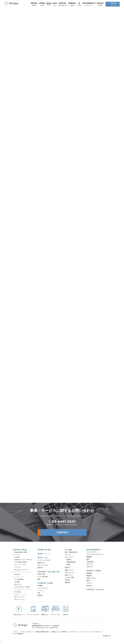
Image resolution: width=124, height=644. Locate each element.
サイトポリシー (74, 632)
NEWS (49, 4)
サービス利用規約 (18, 634)
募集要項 (90, 576)
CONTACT (113, 4)
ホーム (16, 632)
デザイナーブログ (43, 565)
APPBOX (18, 557)
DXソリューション (20, 597)
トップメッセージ (43, 588)
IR (79, 4)
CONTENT (62, 4)
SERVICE (34, 4)
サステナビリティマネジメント (96, 555)
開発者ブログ (41, 563)
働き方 (89, 581)
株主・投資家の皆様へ (72, 552)
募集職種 (90, 573)
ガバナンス (90, 564)
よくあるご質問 (70, 578)
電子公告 (68, 580)
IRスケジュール (70, 573)
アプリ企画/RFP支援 (21, 562)
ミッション (41, 591)
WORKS (42, 4)
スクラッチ (18, 567)
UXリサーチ (18, 585)
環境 (88, 560)
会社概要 (41, 586)
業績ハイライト (70, 570)
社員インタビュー (92, 578)
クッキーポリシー (96, 632)
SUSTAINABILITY (89, 4)
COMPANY (72, 4)
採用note (40, 568)
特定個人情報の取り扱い (43, 632)
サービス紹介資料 (43, 577)
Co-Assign (18, 592)
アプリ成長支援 (19, 580)
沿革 (39, 593)
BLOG (54, 4)
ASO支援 (18, 582)
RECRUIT (100, 4)
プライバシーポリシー (27, 632)
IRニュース (69, 555)
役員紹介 (41, 596)
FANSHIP (18, 575)
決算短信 (69, 560)
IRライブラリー (70, 557)
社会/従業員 (91, 562)
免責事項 (68, 583)
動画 (39, 579)
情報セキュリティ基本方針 (60, 632)
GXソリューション (20, 600)
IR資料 (68, 565)
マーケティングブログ (45, 560)
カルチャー (90, 583)
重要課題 (90, 557)
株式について (69, 575)
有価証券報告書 (71, 562)
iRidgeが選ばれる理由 (21, 552)
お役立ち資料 (42, 574)
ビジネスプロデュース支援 (22, 587)
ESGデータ (90, 567)
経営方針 (68, 568)
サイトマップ (85, 632)
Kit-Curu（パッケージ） (22, 570)
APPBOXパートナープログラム (24, 560)
